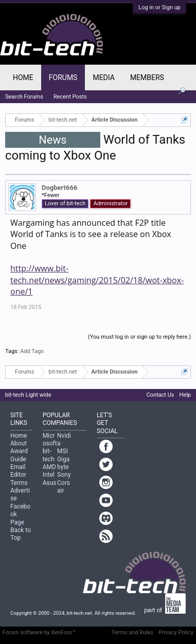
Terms (19, 483)
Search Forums (24, 97)
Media (103, 77)
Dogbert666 (59, 188)
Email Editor (18, 471)
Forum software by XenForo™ (39, 632)
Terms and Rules (133, 632)
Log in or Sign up (159, 7)
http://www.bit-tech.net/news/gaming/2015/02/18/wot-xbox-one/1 (97, 280)
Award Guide (19, 455)
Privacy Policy (176, 632)
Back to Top (21, 534)
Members (147, 77)
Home (23, 77)
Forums (63, 77)
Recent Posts (70, 97)
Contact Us (160, 395)
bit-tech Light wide (28, 395)
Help (185, 395)
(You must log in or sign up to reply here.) (139, 337)
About (19, 443)
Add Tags (32, 351)
